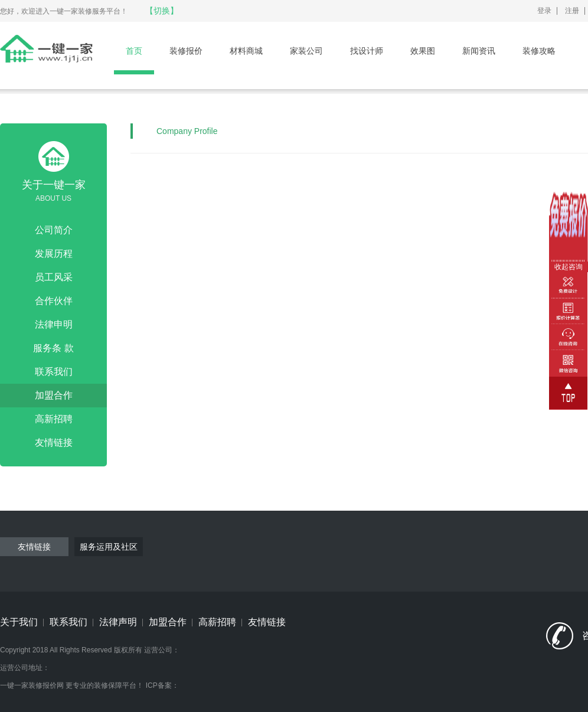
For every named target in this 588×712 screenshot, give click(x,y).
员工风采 (54, 277)
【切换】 (162, 11)
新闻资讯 (479, 51)
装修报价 (186, 51)
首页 (134, 51)
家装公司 (306, 51)
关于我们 (19, 622)
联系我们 (54, 372)
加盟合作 (54, 395)
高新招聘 (54, 419)
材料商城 (246, 51)
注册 (572, 11)
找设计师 (367, 51)
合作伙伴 (54, 301)
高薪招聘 (217, 622)
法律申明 (54, 324)
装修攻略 (539, 51)
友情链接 (54, 442)
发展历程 (54, 254)
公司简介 (54, 230)
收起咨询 (569, 267)
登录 (544, 11)
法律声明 (118, 622)
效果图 (423, 51)
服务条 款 (53, 348)
